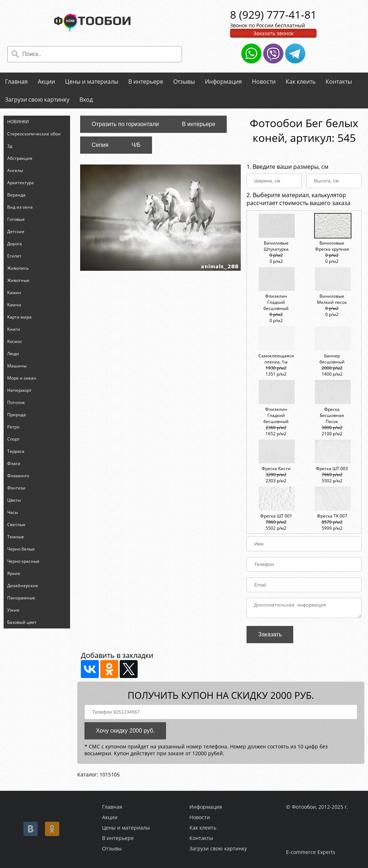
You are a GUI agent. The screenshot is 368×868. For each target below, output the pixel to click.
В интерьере (146, 82)
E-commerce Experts (311, 852)
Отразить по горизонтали (125, 124)
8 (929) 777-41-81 (273, 15)
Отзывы (184, 82)
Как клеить (301, 82)
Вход (86, 99)
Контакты (339, 82)
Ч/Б (136, 145)
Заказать (270, 637)
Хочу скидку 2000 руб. (125, 733)
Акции (46, 82)
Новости (264, 82)
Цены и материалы (92, 82)
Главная (16, 82)
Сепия (100, 145)
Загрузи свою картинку (37, 99)
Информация (223, 82)
